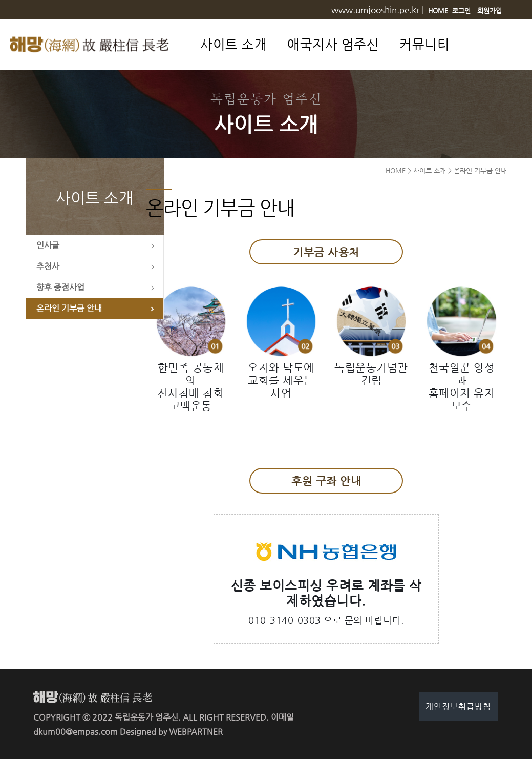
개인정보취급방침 (458, 706)
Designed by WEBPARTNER (171, 732)
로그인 (461, 11)
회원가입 (490, 11)
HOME (438, 11)
